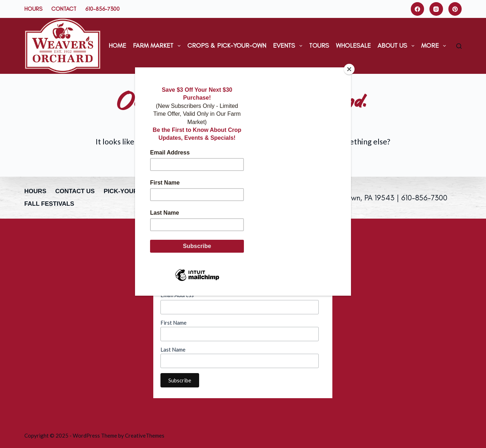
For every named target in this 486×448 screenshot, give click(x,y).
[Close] (349, 69)
